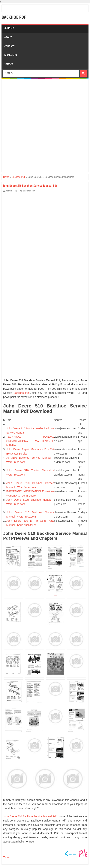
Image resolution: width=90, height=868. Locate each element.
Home (9, 28)
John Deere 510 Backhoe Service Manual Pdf (30, 816)
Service (9, 64)
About (8, 37)
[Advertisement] (45, 125)
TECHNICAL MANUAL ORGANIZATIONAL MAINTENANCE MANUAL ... (30, 441)
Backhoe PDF (14, 17)
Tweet (7, 857)
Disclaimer (11, 55)
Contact (9, 46)
